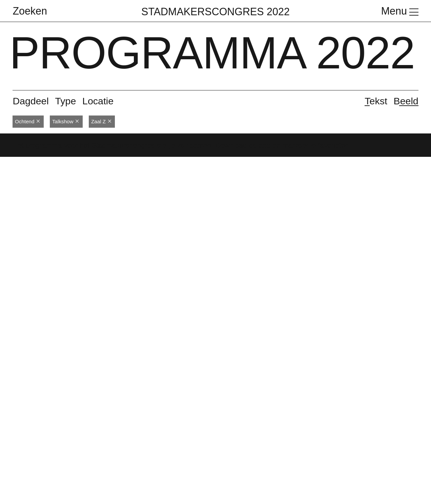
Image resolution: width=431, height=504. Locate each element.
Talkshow (66, 121)
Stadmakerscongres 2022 (215, 12)
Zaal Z (101, 121)
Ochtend (28, 121)
